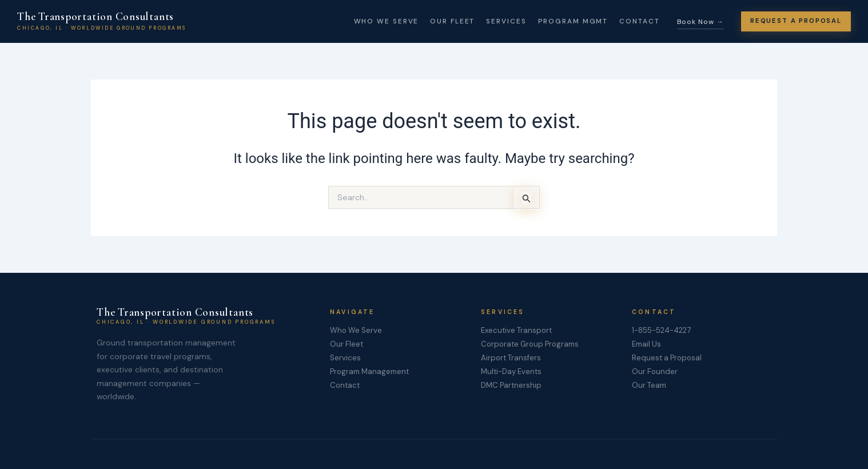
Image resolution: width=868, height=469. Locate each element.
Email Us (647, 345)
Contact (631, 21)
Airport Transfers (511, 359)
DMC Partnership (511, 387)
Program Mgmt (565, 21)
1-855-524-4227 (663, 331)
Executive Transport (517, 331)
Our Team (650, 387)
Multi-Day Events (511, 372)
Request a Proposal (668, 359)
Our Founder (655, 372)
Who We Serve (378, 21)
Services (498, 21)
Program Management (371, 372)
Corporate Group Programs (532, 345)
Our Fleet (444, 21)
